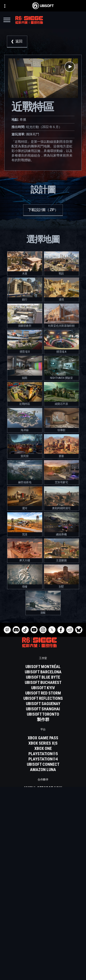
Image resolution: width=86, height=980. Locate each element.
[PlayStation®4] (43, 759)
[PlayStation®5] (43, 754)
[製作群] (43, 720)
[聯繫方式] (43, 947)
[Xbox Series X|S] (43, 743)
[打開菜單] (7, 21)
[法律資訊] (43, 966)
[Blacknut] (43, 793)
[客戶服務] (43, 936)
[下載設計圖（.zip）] (43, 210)
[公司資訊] (43, 925)
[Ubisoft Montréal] (43, 667)
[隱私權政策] (43, 953)
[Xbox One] (43, 749)
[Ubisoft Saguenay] (43, 704)
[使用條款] (43, 960)
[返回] (17, 42)
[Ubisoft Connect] (43, 919)
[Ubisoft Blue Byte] (43, 677)
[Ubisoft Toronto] (43, 714)
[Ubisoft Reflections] (43, 698)
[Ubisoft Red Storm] (43, 693)
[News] (43, 931)
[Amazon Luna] (43, 770)
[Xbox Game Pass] (43, 738)
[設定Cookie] (43, 972)
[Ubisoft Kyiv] (43, 688)
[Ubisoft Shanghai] (43, 709)
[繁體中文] (43, 875)
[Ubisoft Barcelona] (43, 672)
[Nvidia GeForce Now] (43, 788)
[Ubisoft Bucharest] (43, 683)
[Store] (43, 913)
